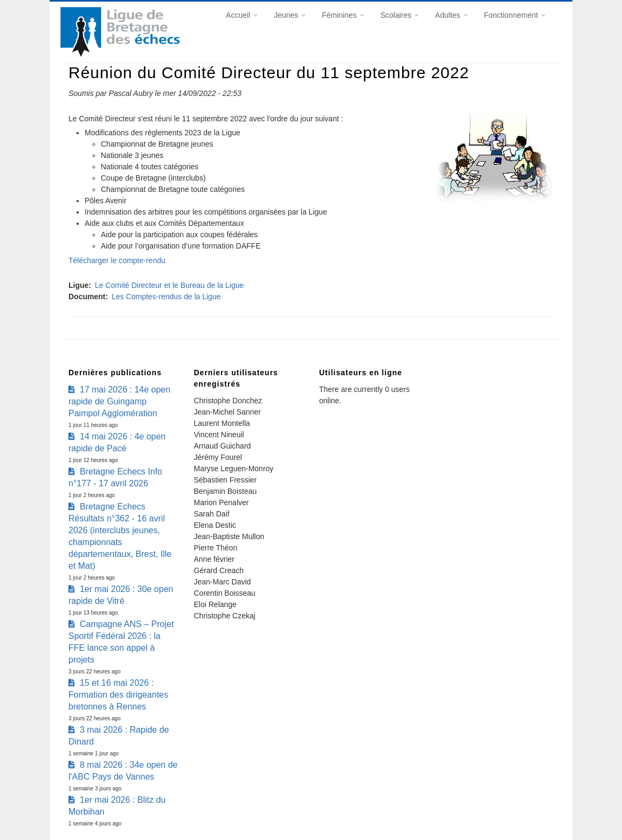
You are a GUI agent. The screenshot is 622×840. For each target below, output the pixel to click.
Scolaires (400, 15)
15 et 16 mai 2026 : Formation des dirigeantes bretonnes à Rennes (118, 695)
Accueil (242, 15)
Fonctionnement (515, 15)
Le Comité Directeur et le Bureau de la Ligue (169, 285)
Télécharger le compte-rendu (117, 260)
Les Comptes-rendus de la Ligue (166, 297)
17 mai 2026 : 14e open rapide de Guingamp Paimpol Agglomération (119, 401)
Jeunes (290, 15)
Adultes (451, 15)
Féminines (343, 15)
